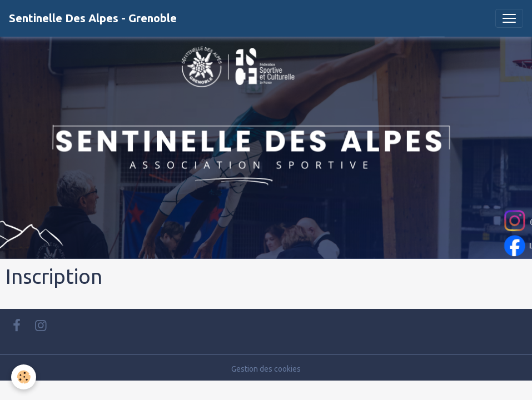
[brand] (93, 18)
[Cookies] (24, 377)
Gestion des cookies (266, 369)
